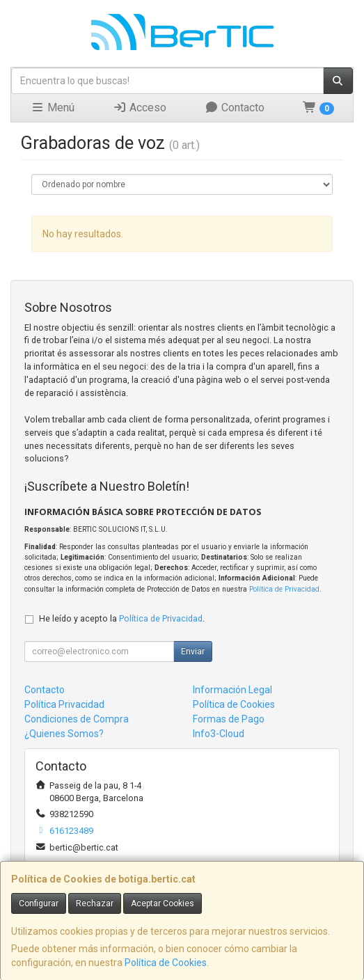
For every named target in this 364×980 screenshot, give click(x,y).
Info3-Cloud (219, 734)
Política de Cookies (166, 963)
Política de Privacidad (284, 589)
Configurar (39, 903)
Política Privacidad (64, 704)
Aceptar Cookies (163, 903)
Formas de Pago (229, 719)
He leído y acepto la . (122, 618)
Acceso (140, 108)
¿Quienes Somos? (64, 734)
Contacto (235, 108)
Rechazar (95, 903)
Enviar (193, 651)
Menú (53, 108)
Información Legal (232, 690)
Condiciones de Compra (77, 719)
